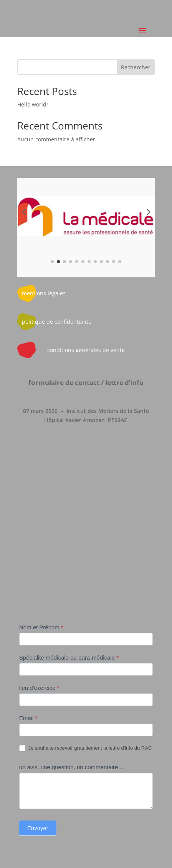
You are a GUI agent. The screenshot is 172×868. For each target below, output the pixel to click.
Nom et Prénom (41, 627)
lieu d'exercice (39, 688)
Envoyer (38, 828)
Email (28, 718)
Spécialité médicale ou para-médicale (69, 658)
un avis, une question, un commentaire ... (72, 767)
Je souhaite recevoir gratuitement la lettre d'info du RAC (85, 748)
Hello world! (33, 104)
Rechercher (136, 67)
